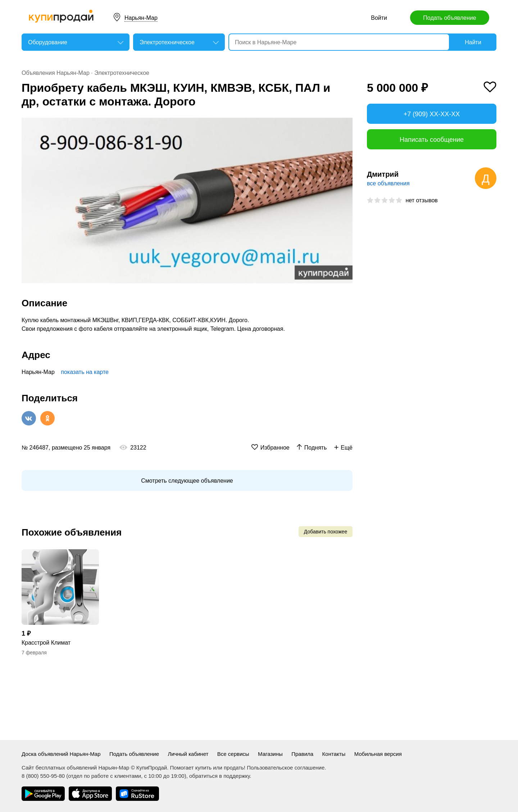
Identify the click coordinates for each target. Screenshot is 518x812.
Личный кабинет (188, 754)
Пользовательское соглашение (286, 768)
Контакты (334, 754)
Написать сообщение (432, 140)
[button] (346, 124)
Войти (379, 18)
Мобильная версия (378, 754)
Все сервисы (233, 754)
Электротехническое (122, 73)
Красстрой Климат (46, 643)
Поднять (316, 448)
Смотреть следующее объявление (187, 481)
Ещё (347, 448)
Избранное (275, 448)
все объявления (388, 183)
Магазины (270, 754)
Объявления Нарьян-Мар (56, 73)
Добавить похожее (326, 532)
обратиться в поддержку (219, 776)
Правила (302, 754)
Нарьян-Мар (141, 18)
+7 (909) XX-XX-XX (432, 114)
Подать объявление (449, 18)
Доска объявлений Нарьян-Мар (61, 754)
